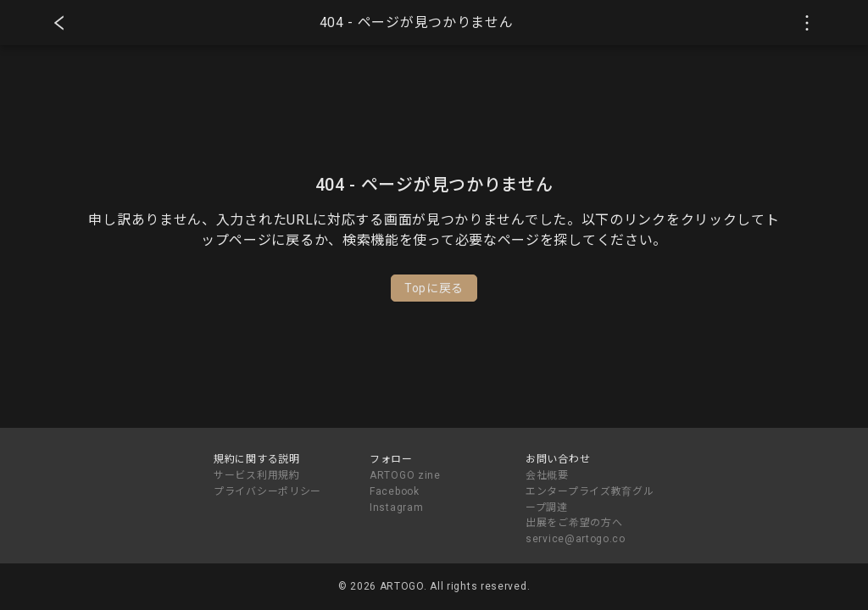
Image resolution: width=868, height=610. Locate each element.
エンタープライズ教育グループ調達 (590, 499)
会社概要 (547, 475)
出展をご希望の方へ (574, 523)
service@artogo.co (576, 539)
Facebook (395, 491)
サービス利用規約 (257, 475)
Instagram (396, 507)
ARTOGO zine (405, 475)
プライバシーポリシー (267, 491)
